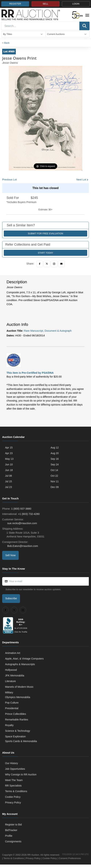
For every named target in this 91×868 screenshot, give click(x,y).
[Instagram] (54, 264)
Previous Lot (9, 180)
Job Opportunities (15, 769)
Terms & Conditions (16, 791)
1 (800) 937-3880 (21, 509)
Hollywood (11, 670)
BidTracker (11, 830)
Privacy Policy (13, 803)
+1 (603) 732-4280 (29, 514)
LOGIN (76, 4)
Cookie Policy (13, 797)
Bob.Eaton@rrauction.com (22, 546)
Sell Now (10, 555)
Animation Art (13, 653)
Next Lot (81, 180)
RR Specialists (13, 786)
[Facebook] (40, 264)
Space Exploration (15, 736)
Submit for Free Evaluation (45, 234)
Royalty (9, 725)
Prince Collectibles (16, 714)
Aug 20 (55, 453)
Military (9, 692)
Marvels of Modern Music (19, 687)
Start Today (45, 253)
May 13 (9, 459)
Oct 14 (54, 470)
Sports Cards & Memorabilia (21, 741)
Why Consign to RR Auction (21, 774)
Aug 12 (55, 448)
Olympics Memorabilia (18, 697)
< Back (6, 43)
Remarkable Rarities (17, 720)
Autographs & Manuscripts (20, 664)
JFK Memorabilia (15, 676)
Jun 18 (9, 470)
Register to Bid (13, 825)
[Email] (61, 264)
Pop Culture (12, 703)
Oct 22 (54, 476)
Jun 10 (9, 464)
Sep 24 (55, 464)
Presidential (12, 708)
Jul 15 (8, 481)
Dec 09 (55, 487)
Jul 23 (8, 487)
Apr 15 (9, 448)
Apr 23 (9, 453)
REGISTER (15, 4)
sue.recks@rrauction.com (22, 523)
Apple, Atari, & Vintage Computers (24, 659)
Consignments (13, 841)
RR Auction (33, 855)
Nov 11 (55, 481)
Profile (9, 836)
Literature (10, 681)
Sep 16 (55, 459)
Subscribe (11, 598)
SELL (45, 4)
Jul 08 (8, 476)
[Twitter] (47, 264)
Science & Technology (18, 731)
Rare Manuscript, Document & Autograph (48, 331)
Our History (12, 763)
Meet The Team (14, 780)
